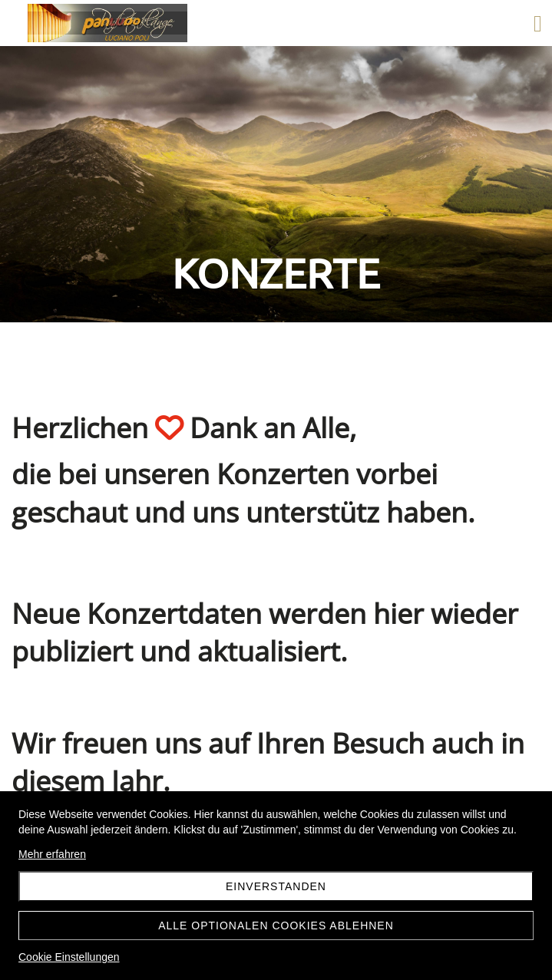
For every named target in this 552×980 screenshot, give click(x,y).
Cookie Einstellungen (69, 957)
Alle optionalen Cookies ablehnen (276, 926)
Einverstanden (276, 886)
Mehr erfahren (52, 854)
